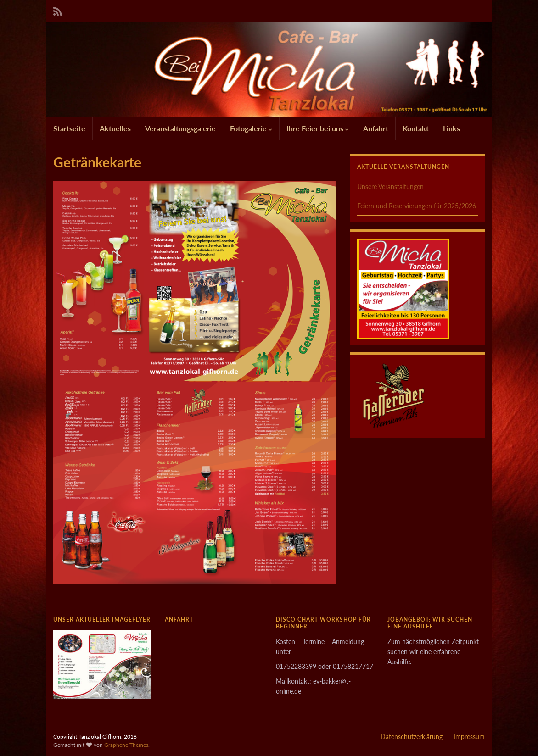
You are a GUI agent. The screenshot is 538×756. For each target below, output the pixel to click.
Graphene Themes (126, 745)
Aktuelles (115, 128)
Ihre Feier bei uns (318, 128)
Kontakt (416, 128)
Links (451, 128)
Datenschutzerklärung (412, 737)
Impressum (469, 737)
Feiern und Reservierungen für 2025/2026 (417, 206)
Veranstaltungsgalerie (180, 128)
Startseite (69, 128)
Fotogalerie (251, 128)
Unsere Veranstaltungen (390, 186)
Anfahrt (376, 128)
